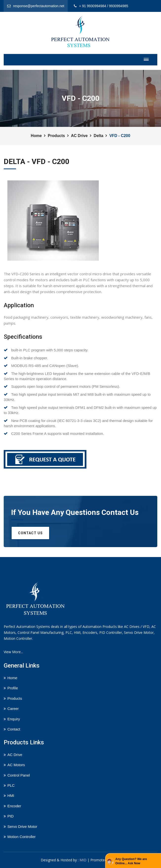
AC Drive (79, 136)
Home (36, 136)
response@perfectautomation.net (39, 6)
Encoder (14, 806)
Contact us (30, 533)
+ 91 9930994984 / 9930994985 (104, 6)
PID (10, 816)
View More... (13, 652)
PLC (11, 785)
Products (56, 136)
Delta (98, 136)
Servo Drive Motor (22, 826)
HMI (11, 796)
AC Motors (16, 765)
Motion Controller (21, 837)
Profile (13, 688)
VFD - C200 (120, 136)
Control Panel (19, 775)
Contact (14, 729)
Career (13, 709)
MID (83, 860)
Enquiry (14, 719)
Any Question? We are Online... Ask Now (131, 861)
